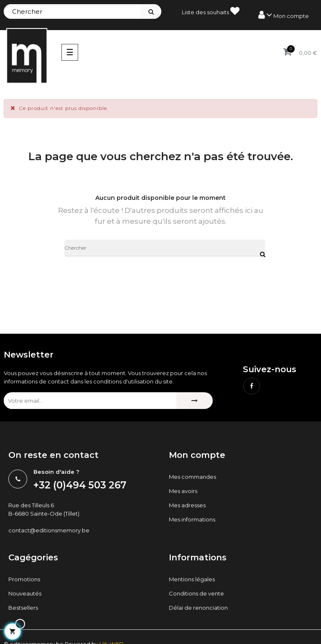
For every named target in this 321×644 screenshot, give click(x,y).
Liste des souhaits (211, 11)
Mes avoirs (183, 491)
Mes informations (192, 519)
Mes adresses (187, 505)
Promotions (24, 579)
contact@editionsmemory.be (49, 530)
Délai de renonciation (198, 608)
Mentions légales (192, 579)
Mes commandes (192, 477)
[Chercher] (165, 248)
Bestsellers (23, 608)
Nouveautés (25, 593)
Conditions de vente (196, 593)
